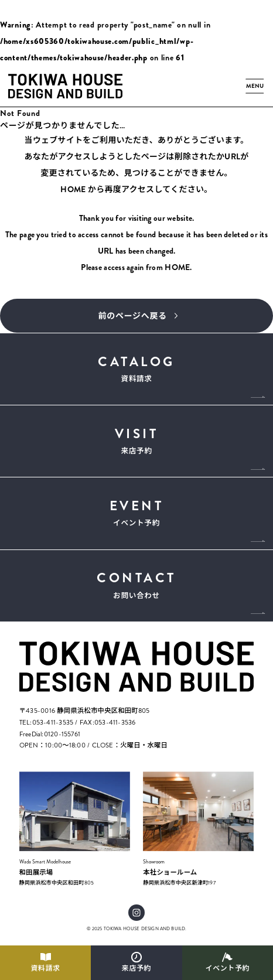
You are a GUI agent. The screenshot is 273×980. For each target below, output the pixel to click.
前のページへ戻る (133, 316)
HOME (73, 189)
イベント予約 (228, 969)
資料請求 (45, 969)
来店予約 (136, 969)
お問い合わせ (137, 584)
